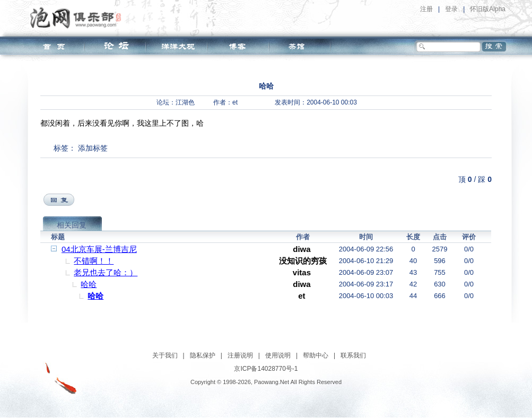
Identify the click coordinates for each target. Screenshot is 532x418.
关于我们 (165, 355)
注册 (426, 9)
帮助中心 (316, 355)
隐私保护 (203, 355)
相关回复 (72, 225)
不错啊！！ (94, 261)
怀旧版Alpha (488, 9)
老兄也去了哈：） (106, 272)
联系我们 (353, 355)
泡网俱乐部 (78, 18)
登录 (451, 9)
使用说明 (278, 355)
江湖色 (185, 102)
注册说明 (240, 355)
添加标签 (93, 148)
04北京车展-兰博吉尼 (99, 249)
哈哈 (89, 284)
